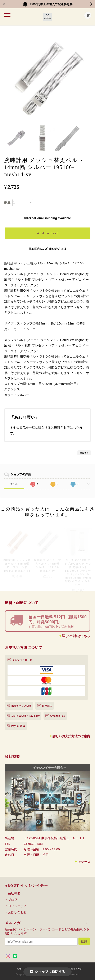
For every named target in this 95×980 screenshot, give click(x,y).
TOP (19, 969)
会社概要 (14, 893)
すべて (14, 484)
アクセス (84, 862)
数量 (7, 202)
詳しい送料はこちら (76, 636)
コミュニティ (17, 906)
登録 (84, 941)
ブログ (13, 900)
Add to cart (47, 233)
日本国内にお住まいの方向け (47, 249)
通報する (84, 453)
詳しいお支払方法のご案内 (71, 736)
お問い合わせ (17, 912)
